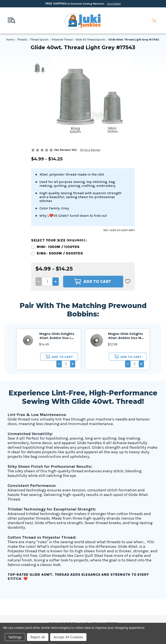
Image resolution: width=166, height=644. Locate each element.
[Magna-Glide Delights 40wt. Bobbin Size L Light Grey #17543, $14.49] (28, 282)
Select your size (59, 182)
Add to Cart (93, 224)
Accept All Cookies (68, 637)
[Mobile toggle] (11, 21)
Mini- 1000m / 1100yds (58, 189)
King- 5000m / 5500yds (60, 195)
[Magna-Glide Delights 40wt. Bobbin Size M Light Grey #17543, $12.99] (97, 282)
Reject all (38, 637)
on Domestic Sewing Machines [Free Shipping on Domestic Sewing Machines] (83, 4)
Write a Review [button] (90, 150)
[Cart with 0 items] (154, 20)
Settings (15, 637)
